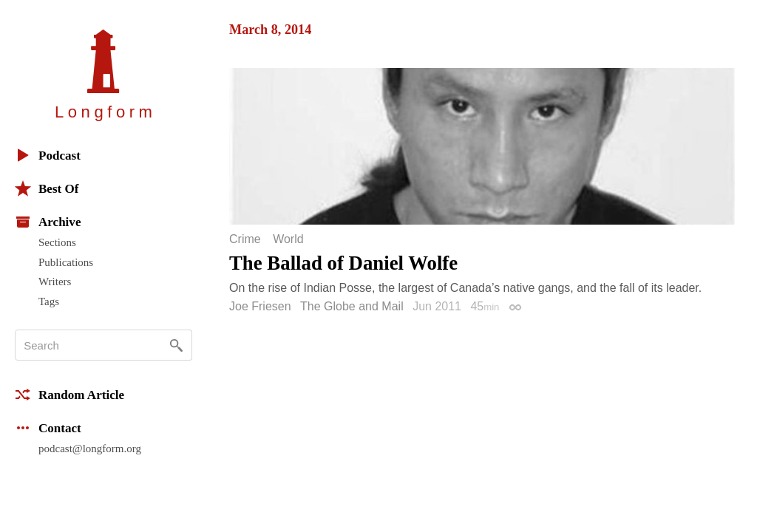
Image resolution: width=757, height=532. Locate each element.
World (288, 239)
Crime (245, 239)
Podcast (48, 155)
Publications (66, 262)
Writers (55, 282)
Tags (49, 301)
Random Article (69, 395)
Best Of (47, 188)
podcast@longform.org (90, 449)
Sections (57, 242)
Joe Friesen (260, 306)
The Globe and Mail (352, 306)
